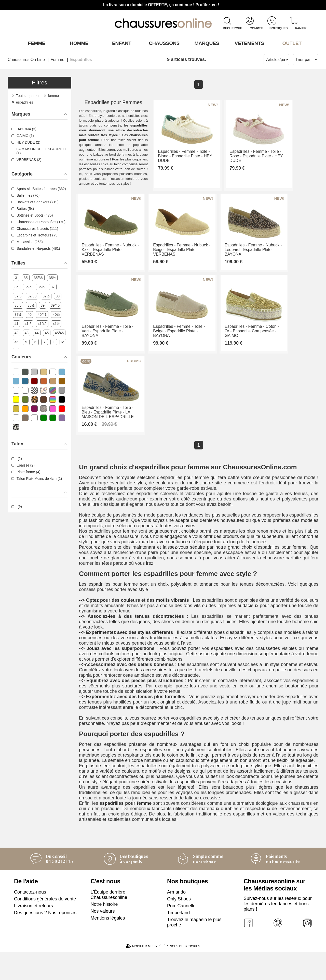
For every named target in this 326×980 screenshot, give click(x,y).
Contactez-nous (30, 920)
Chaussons (163, 43)
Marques (206, 43)
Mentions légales (108, 946)
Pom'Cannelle (181, 934)
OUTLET (291, 43)
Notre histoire (104, 932)
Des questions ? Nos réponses (45, 940)
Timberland (178, 940)
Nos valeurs (103, 939)
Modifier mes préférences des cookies (163, 974)
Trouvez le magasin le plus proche (194, 950)
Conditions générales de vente (45, 927)
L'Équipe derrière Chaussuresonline (109, 922)
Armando (176, 920)
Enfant (120, 43)
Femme (35, 43)
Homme (78, 43)
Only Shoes (179, 927)
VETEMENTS (248, 43)
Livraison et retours (33, 934)
